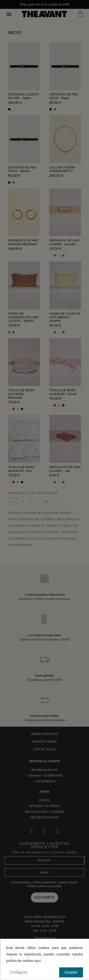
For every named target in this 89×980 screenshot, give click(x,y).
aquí (38, 961)
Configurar (19, 972)
